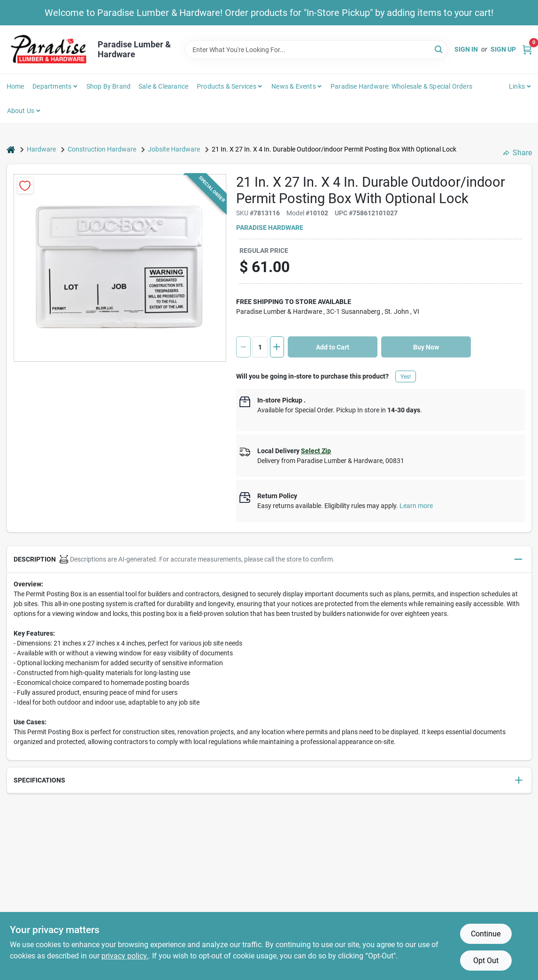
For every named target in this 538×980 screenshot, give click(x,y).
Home (15, 86)
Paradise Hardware (270, 228)
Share (518, 153)
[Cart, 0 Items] (527, 49)
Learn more (416, 506)
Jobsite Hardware (174, 149)
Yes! (406, 377)
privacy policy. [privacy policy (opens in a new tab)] (125, 956)
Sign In (466, 49)
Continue (486, 934)
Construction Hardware (102, 149)
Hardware (41, 149)
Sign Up (503, 49)
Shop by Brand (109, 86)
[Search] (439, 49)
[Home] (11, 149)
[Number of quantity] (260, 347)
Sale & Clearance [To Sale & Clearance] (163, 86)
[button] (269, 559)
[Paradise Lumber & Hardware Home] (49, 49)
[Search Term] (316, 50)
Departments (52, 86)
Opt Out (486, 961)
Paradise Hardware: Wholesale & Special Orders (401, 86)
